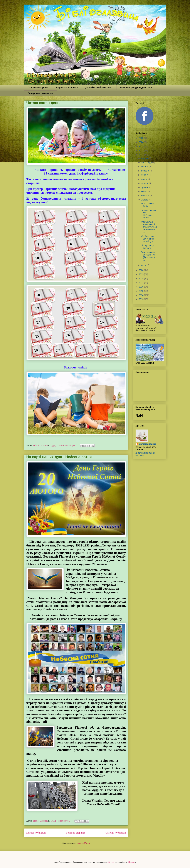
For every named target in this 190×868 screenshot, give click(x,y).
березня (146, 196)
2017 (141, 283)
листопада (147, 162)
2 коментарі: (64, 821)
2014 (141, 295)
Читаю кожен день (43, 103)
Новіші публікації (36, 833)
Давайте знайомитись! (99, 88)
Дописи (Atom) (84, 843)
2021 (141, 155)
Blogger (132, 862)
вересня (146, 171)
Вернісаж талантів (67, 88)
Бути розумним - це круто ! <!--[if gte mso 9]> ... (149, 256)
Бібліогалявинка (147, 444)
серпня (145, 175)
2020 (141, 270)
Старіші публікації (116, 833)
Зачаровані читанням (41, 93)
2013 (141, 299)
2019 (141, 274)
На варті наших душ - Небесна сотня (59, 457)
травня (145, 187)
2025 (141, 138)
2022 (141, 151)
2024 (141, 142)
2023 (141, 146)
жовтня (145, 167)
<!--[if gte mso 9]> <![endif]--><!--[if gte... (148, 239)
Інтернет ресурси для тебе (136, 88)
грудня (145, 158)
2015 (141, 291)
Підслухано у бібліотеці (147, 247)
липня (145, 179)
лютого (145, 200)
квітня (145, 192)
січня (144, 265)
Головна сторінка (38, 88)
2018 (141, 279)
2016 (141, 287)
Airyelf (111, 862)
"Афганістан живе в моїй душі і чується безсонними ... (149, 227)
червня (145, 183)
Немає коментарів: (67, 446)
